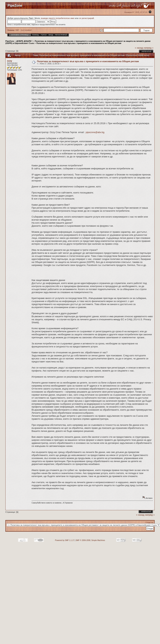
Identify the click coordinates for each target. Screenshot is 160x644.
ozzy (9, 61)
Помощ (35, 35)
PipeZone (10, 41)
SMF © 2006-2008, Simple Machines (90, 540)
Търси (44, 35)
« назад (139, 48)
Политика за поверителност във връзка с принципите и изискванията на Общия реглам (79, 43)
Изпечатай (146, 51)
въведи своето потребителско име (58, 18)
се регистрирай (86, 18)
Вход (51, 35)
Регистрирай (61, 35)
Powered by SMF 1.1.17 (65, 540)
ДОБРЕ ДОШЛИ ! (24, 41)
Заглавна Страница (20, 35)
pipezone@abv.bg (95, 132)
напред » (149, 48)
